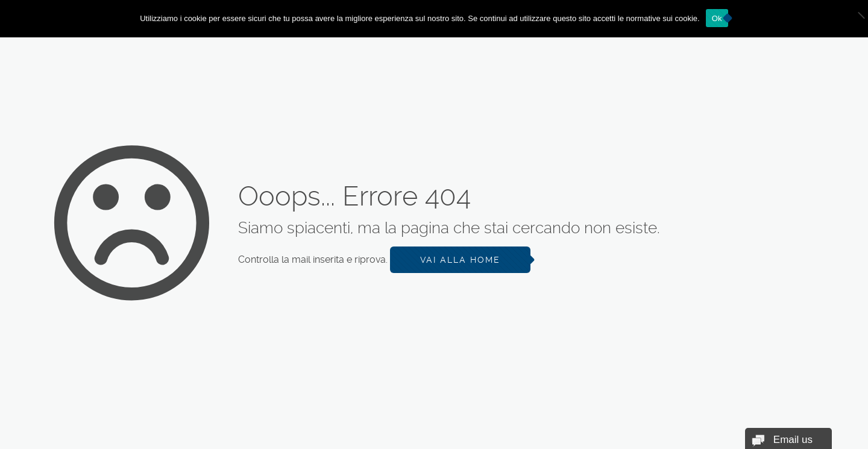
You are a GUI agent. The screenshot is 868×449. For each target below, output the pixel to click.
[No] (853, 19)
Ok (717, 18)
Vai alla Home (460, 260)
